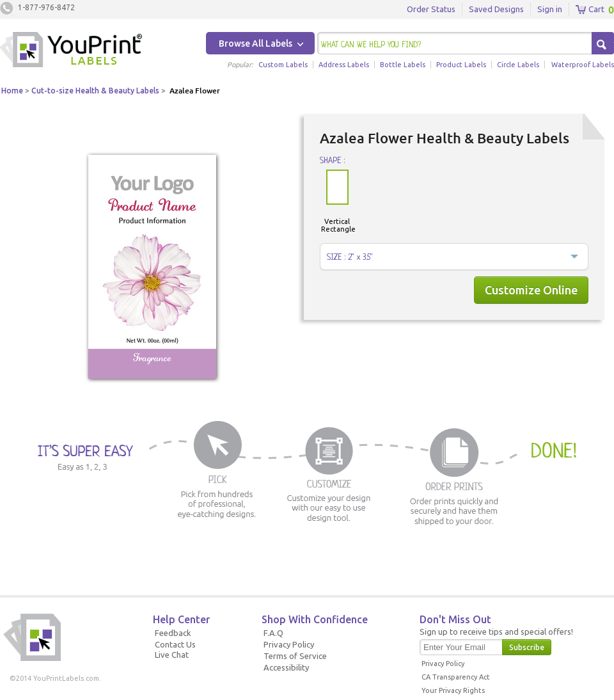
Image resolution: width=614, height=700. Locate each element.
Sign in (550, 9)
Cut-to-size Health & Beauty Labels (95, 91)
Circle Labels (518, 65)
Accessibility (286, 667)
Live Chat (172, 655)
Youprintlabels (71, 51)
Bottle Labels (403, 65)
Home (12, 91)
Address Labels (344, 65)
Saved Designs (496, 9)
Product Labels (461, 65)
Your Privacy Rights (453, 690)
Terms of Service (295, 656)
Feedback (173, 633)
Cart (590, 10)
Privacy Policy (289, 644)
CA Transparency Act (456, 677)
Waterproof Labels (583, 65)
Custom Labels (283, 65)
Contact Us (175, 644)
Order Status (431, 9)
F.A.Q (273, 633)
